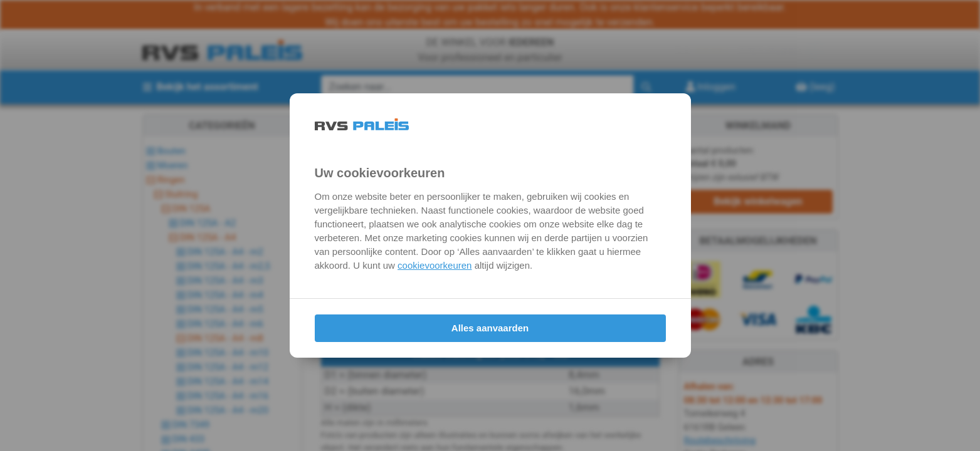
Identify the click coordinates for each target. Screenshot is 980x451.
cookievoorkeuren (435, 265)
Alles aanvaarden (490, 328)
